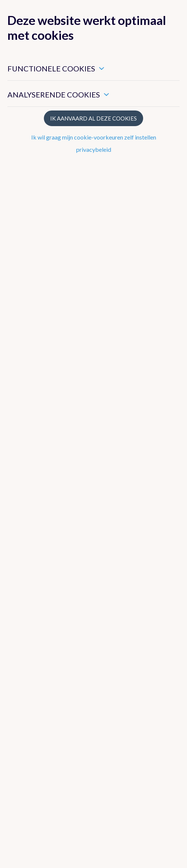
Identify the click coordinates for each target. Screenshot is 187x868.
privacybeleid (94, 149)
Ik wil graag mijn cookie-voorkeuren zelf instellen (94, 137)
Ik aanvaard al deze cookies (93, 118)
